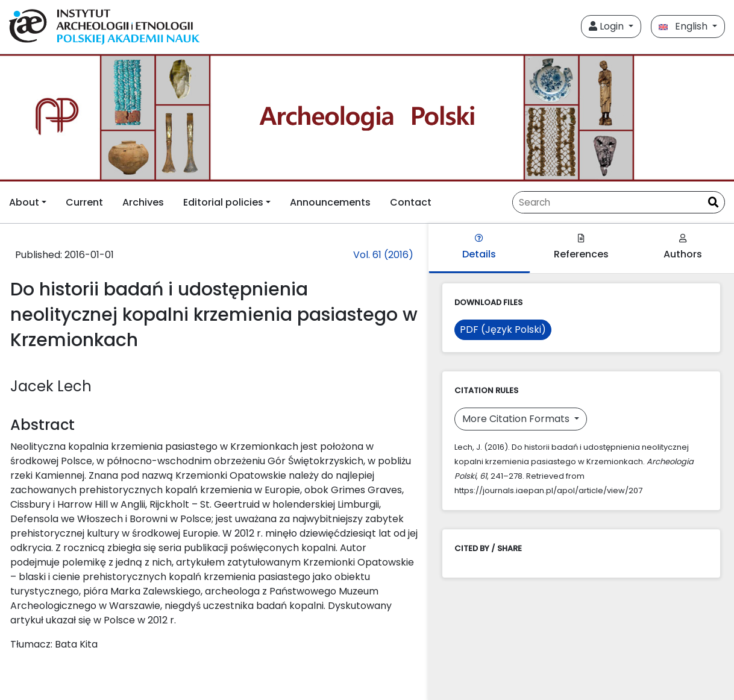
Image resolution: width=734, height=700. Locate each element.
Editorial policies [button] (223, 202)
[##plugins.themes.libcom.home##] (367, 118)
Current (84, 202)
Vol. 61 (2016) (383, 255)
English (684, 26)
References (581, 248)
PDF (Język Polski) (503, 330)
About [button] (24, 202)
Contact (411, 202)
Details (479, 248)
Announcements (330, 202)
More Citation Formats (517, 419)
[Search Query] (607, 202)
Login (607, 26)
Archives (143, 202)
